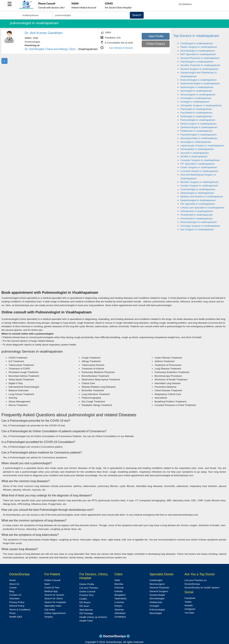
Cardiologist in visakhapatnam (197, 43)
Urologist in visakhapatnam (195, 102)
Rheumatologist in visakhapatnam (199, 222)
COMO (83, 599)
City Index (50, 610)
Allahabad (120, 613)
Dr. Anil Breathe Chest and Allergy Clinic (50, 49)
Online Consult (52, 580)
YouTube (189, 613)
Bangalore (120, 595)
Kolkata (119, 591)
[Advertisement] (114, 264)
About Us (14, 584)
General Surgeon (159, 591)
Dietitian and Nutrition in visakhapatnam (202, 197)
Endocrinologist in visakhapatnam (198, 80)
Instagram (190, 609)
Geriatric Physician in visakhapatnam (200, 65)
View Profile (156, 36)
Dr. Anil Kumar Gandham (44, 33)
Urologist (154, 606)
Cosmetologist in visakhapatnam (198, 189)
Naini (47, 584)
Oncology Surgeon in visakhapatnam (200, 226)
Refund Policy (17, 606)
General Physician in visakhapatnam (200, 58)
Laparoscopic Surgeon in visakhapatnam (202, 146)
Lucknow (119, 602)
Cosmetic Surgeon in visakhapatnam (200, 160)
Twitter (188, 602)
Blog (12, 591)
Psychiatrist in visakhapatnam (196, 113)
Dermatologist (157, 598)
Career (13, 588)
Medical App (51, 591)
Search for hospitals (55, 602)
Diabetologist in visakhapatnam (197, 193)
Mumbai (119, 584)
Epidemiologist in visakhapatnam (198, 200)
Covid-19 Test (52, 588)
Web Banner (86, 610)
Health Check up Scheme (93, 617)
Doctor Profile (87, 584)
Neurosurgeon (157, 584)
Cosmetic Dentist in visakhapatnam (199, 171)
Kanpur (118, 606)
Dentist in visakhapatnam (194, 156)
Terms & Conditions (20, 610)
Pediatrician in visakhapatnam (197, 131)
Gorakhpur (120, 617)
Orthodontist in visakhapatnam (197, 211)
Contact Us (15, 595)
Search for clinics (54, 598)
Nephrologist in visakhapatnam (197, 87)
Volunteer (14, 598)
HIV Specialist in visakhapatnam (198, 204)
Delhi (117, 580)
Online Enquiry (156, 44)
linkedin (189, 605)
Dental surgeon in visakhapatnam (198, 124)
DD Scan (84, 606)
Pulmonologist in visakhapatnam (198, 120)
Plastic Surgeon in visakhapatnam (199, 47)
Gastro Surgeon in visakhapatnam (199, 167)
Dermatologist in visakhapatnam (198, 51)
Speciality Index (53, 606)
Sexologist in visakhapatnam (196, 142)
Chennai (119, 588)
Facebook (190, 598)
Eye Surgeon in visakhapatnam (197, 229)
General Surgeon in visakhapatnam (199, 69)
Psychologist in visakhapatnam (197, 62)
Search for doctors (54, 595)
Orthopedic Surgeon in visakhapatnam (201, 105)
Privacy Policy (17, 602)
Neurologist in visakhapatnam (196, 91)
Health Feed (86, 621)
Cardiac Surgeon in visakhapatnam (199, 186)
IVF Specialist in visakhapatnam (198, 164)
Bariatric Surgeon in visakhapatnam (200, 182)
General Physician (159, 588)
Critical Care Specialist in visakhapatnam (202, 208)
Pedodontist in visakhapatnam (197, 215)
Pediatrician (156, 602)
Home (13, 580)
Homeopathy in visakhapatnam (197, 149)
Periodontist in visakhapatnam (197, 219)
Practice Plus (87, 595)
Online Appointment (55, 613)
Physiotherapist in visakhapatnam (198, 135)
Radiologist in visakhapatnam (196, 116)
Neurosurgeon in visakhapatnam (198, 95)
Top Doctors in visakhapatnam (196, 36)
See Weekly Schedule (121, 48)
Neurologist (156, 613)
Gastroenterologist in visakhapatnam (200, 83)
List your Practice (89, 588)
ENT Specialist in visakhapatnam (198, 54)
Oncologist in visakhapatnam (196, 98)
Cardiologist (156, 580)
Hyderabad (120, 598)
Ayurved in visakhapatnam (195, 153)
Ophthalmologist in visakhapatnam (199, 127)
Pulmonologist (157, 610)
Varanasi (119, 610)
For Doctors (186, 4)
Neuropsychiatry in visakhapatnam (199, 138)
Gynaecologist (157, 595)
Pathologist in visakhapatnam (196, 109)
